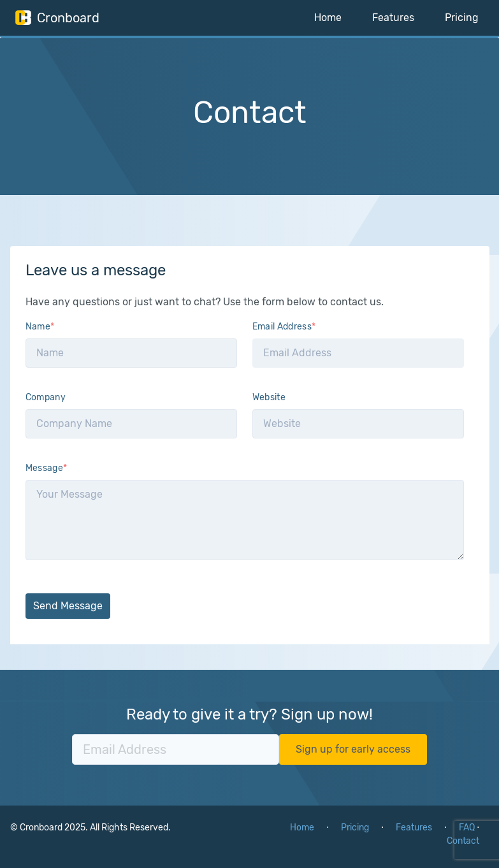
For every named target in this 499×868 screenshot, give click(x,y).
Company (46, 397)
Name (40, 327)
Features (393, 18)
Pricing (462, 18)
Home (328, 18)
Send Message (68, 606)
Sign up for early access (353, 749)
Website (269, 397)
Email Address (284, 327)
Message (47, 468)
